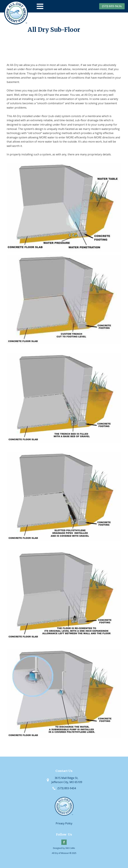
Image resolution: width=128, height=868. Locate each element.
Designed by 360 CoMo (64, 848)
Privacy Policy (64, 823)
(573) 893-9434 (112, 6)
